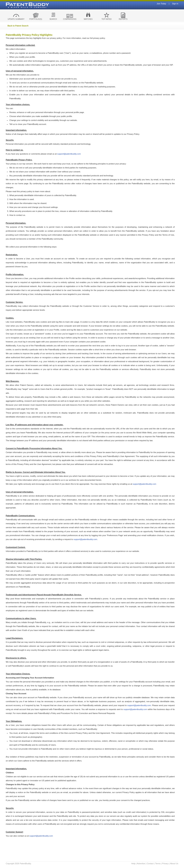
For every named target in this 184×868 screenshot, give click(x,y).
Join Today (161, 4)
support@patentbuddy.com (69, 154)
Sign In (175, 4)
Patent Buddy (19, 5)
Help (133, 864)
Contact (150, 864)
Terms (158, 864)
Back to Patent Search (18, 26)
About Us (174, 864)
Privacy (165, 864)
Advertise (141, 864)
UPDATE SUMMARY (16, 19)
